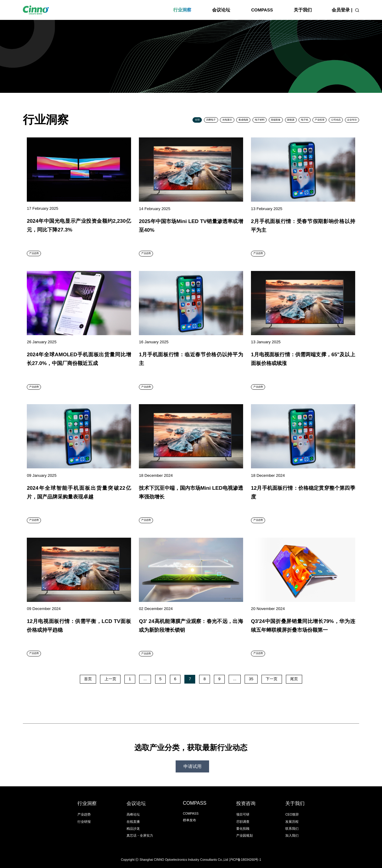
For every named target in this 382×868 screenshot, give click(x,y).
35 (251, 679)
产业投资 (320, 120)
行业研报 (84, 822)
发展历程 (292, 822)
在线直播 (133, 822)
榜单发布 (189, 820)
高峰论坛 (133, 814)
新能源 (291, 120)
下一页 (272, 679)
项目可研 (243, 814)
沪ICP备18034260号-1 (245, 860)
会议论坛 (221, 10)
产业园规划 (244, 835)
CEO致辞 (292, 814)
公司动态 (336, 120)
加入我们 (292, 835)
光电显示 (227, 120)
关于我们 (303, 10)
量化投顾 (243, 829)
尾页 (294, 679)
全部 (197, 120)
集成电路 (243, 120)
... (145, 679)
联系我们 (292, 829)
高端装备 (276, 120)
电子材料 (260, 120)
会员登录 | (342, 10)
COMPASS (262, 10)
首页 (88, 679)
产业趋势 (84, 814)
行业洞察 (182, 10)
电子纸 (305, 120)
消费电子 (211, 120)
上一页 (110, 679)
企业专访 (352, 120)
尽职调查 (243, 822)
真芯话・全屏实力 (140, 835)
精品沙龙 (133, 829)
